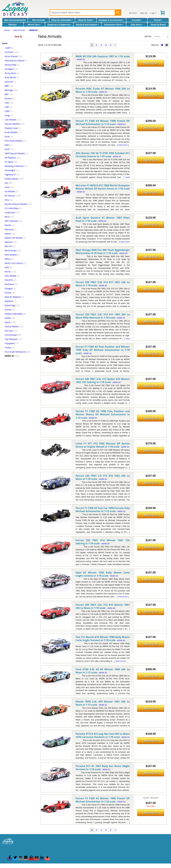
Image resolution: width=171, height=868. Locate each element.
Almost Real (10, 65)
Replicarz (9, 301)
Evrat (7, 137)
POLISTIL (9, 280)
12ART (8, 48)
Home (7, 30)
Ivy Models (10, 191)
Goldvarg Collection (14, 166)
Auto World (10, 77)
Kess (7, 200)
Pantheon (9, 284)
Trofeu (8, 348)
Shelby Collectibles (14, 314)
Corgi (7, 115)
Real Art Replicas (13, 297)
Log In (153, 13)
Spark (7, 322)
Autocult (9, 82)
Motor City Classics (14, 263)
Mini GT (8, 246)
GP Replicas (10, 158)
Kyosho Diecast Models (16, 204)
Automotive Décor (114, 25)
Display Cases (11, 128)
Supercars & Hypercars (59, 25)
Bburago (9, 90)
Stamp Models (12, 326)
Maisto (8, 225)
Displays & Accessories (111, 20)
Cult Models (10, 120)
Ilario (7, 187)
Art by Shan (10, 73)
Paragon (9, 288)
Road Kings (10, 305)
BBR (7, 86)
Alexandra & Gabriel (15, 61)
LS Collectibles (12, 208)
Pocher (8, 293)
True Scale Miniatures (15, 352)
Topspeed (9, 343)
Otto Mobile (10, 276)
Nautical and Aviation (87, 25)
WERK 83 (33, 30)
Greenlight (10, 170)
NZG (7, 267)
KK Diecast (10, 196)
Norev (8, 272)
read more (123, 145)
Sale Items (137, 25)
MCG (7, 217)
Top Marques (11, 339)
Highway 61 (10, 174)
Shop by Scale (86, 20)
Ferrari (158, 20)
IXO (6, 183)
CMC (7, 103)
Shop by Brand (158, 25)
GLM (7, 149)
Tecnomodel (11, 335)
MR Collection (11, 221)
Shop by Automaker (62, 20)
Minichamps (11, 250)
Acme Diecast (11, 56)
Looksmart (10, 212)
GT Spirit (9, 162)
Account (133, 13)
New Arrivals (39, 20)
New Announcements (15, 20)
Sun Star (9, 331)
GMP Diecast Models (15, 153)
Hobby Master (12, 179)
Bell (6, 94)
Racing (13, 25)
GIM (7, 145)
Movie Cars (34, 25)
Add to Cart (151, 63)
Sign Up (144, 13)
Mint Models (11, 255)
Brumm (8, 99)
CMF (7, 107)
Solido (8, 318)
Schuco (8, 310)
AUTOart (9, 52)
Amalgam (9, 69)
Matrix (8, 234)
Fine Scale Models (13, 141)
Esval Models (11, 132)
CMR (7, 111)
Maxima (9, 242)
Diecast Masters (13, 124)
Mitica (8, 259)
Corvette (137, 20)
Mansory (9, 229)
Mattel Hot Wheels (14, 238)
